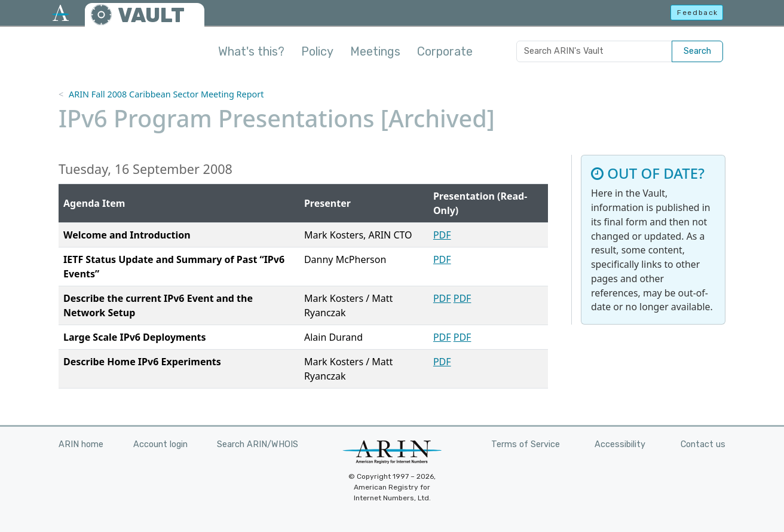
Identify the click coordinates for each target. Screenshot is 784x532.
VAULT (151, 15)
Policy (317, 51)
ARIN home (81, 444)
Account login (160, 444)
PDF (442, 235)
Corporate (445, 51)
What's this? (251, 51)
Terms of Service (526, 444)
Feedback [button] (698, 13)
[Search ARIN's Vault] (594, 51)
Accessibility (620, 444)
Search (697, 51)
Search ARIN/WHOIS (258, 444)
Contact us (703, 444)
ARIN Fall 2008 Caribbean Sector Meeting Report (166, 94)
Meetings (375, 51)
